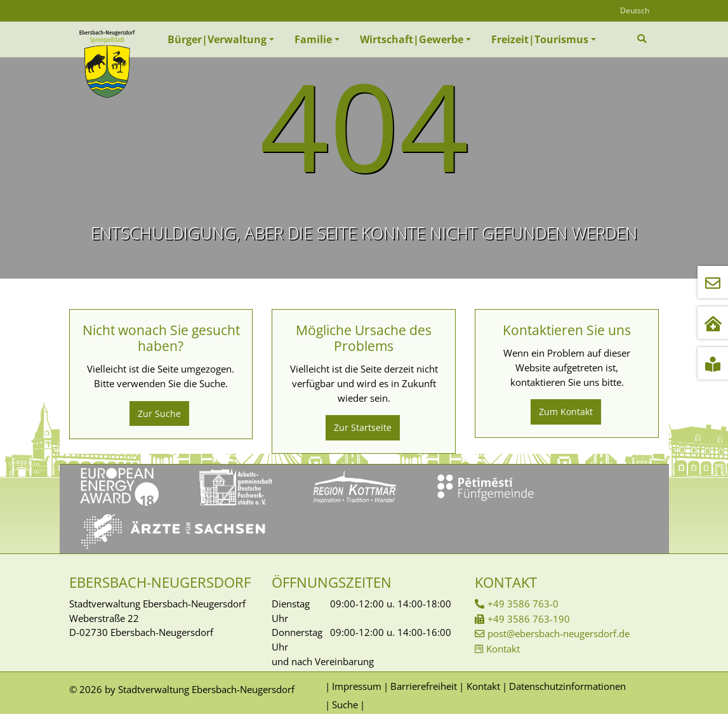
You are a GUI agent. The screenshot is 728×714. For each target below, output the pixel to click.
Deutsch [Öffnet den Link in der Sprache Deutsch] (635, 10)
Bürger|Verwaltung (217, 39)
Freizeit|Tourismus (540, 39)
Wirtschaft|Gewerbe (412, 39)
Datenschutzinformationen (567, 686)
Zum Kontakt (566, 412)
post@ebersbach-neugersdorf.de (559, 633)
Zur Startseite (363, 427)
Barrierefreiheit (424, 686)
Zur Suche (159, 413)
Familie (313, 39)
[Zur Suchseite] (643, 39)
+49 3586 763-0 (523, 604)
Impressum (357, 686)
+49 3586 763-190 (529, 619)
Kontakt (503, 649)
